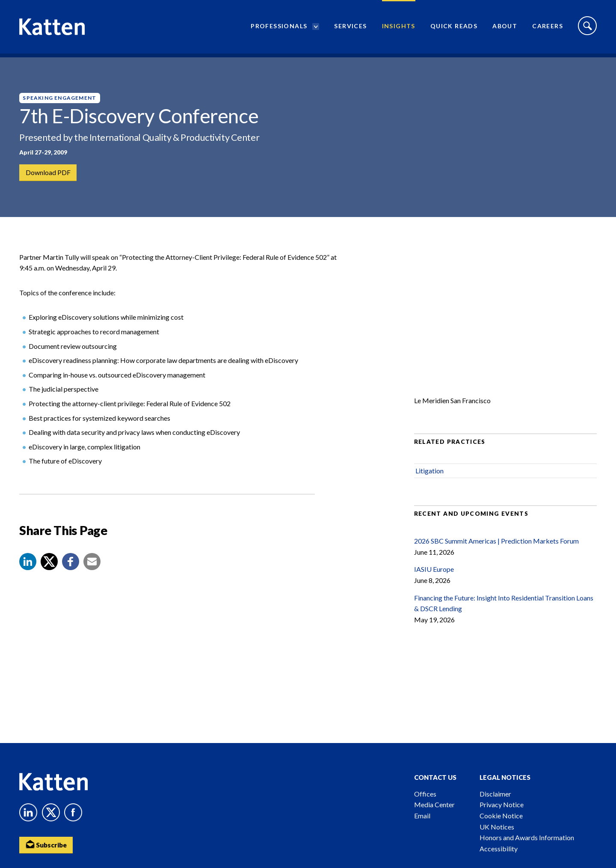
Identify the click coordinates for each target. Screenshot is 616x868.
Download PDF (48, 173)
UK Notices (497, 827)
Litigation (429, 478)
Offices (425, 794)
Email (422, 816)
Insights (399, 28)
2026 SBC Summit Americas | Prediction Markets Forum (496, 548)
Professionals (279, 28)
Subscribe (47, 845)
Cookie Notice (501, 816)
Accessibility (499, 849)
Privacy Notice (502, 804)
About (505, 28)
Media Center (434, 804)
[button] (28, 568)
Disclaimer (495, 794)
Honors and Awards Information (527, 837)
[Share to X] (49, 568)
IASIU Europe (434, 576)
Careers (548, 28)
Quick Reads (454, 28)
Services (350, 28)
